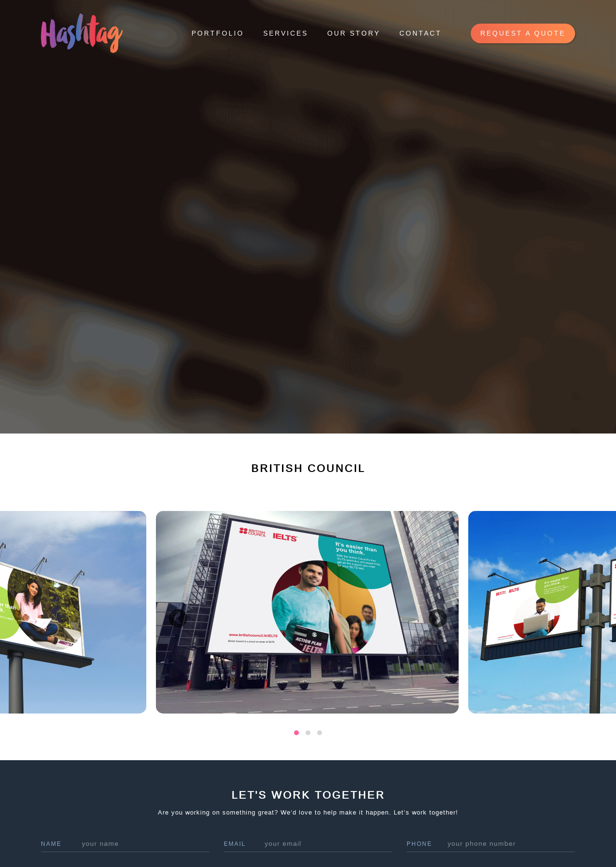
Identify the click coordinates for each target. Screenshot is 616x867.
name (51, 844)
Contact (421, 33)
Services (286, 33)
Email (235, 844)
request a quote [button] (523, 33)
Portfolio (218, 33)
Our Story (354, 33)
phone (419, 844)
